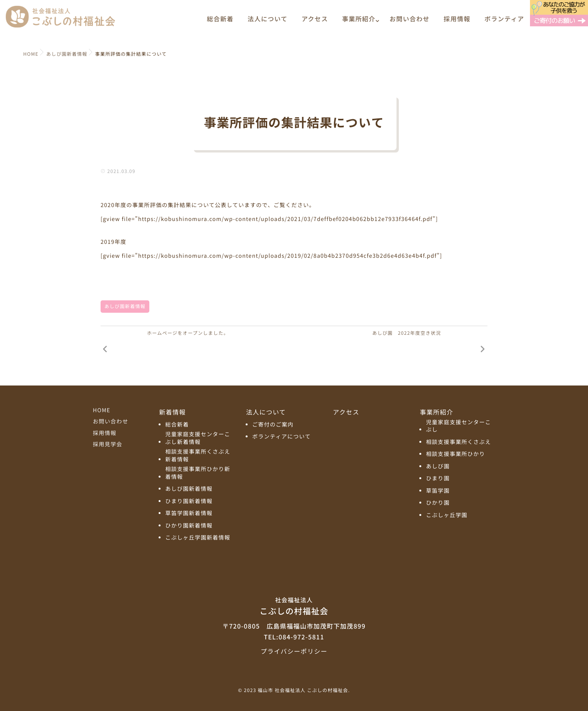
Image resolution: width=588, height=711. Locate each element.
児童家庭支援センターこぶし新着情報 (198, 438)
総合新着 (220, 22)
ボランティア (504, 22)
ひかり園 (438, 503)
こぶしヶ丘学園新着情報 (198, 538)
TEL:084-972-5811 (294, 637)
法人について (268, 22)
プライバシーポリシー (294, 651)
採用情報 (457, 22)
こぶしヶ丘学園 (447, 515)
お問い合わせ (410, 22)
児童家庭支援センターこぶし (458, 426)
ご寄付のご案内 (273, 425)
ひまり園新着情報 (189, 501)
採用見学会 (108, 444)
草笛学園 (438, 491)
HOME (102, 410)
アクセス (315, 22)
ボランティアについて (282, 437)
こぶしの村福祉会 (294, 606)
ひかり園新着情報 (189, 526)
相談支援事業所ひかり (456, 454)
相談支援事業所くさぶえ (458, 442)
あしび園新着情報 (125, 306)
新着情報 (172, 412)
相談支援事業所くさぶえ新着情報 (198, 456)
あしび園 (438, 467)
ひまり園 (438, 479)
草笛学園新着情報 (189, 513)
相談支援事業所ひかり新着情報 (198, 473)
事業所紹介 (359, 22)
